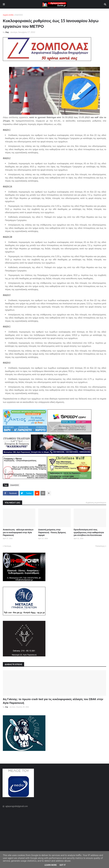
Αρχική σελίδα (8, 15)
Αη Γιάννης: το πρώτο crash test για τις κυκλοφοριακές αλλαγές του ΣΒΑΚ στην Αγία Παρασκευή (53, 701)
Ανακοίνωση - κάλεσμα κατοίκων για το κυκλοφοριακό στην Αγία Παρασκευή (18, 532)
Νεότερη (8, 546)
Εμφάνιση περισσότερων (96, 503)
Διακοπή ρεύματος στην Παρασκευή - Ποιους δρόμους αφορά (52, 532)
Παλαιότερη (100, 546)
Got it (63, 865)
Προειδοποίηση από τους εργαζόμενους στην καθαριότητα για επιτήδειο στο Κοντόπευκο (89, 532)
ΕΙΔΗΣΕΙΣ (19, 15)
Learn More (51, 865)
